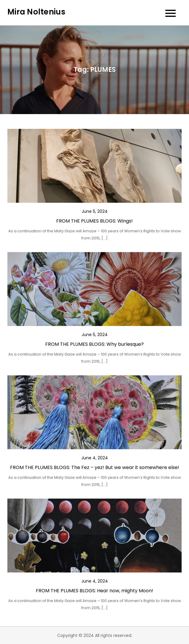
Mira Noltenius (37, 12)
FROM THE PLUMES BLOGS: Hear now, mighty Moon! (94, 591)
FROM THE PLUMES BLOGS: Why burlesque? (94, 344)
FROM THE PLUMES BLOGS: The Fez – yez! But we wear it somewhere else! (95, 467)
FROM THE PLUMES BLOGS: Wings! (94, 221)
